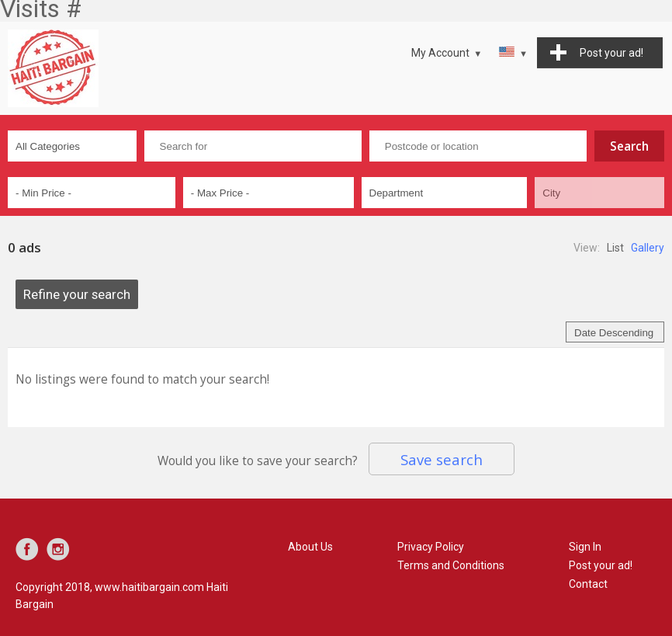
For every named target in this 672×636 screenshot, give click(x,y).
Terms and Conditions (451, 565)
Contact (588, 584)
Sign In (585, 547)
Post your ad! (601, 565)
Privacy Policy (431, 547)
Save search (442, 459)
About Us (310, 547)
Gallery (648, 248)
